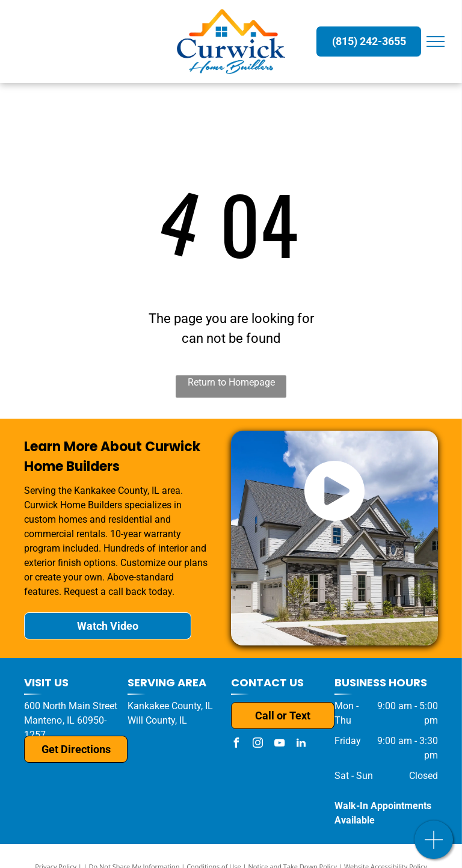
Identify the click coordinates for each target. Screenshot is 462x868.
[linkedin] (301, 744)
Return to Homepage (231, 382)
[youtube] (279, 744)
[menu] (436, 42)
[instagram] (257, 744)
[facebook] (236, 744)
